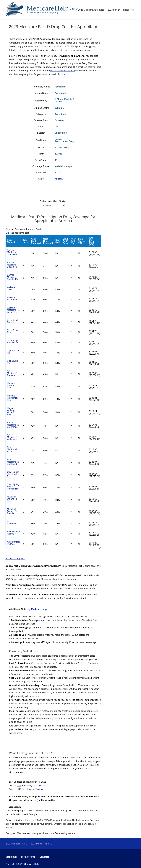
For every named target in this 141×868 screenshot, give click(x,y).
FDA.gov (39, 789)
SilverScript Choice (13, 321)
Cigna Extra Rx (13, 362)
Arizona (59, 179)
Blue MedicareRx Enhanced (13, 462)
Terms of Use (28, 857)
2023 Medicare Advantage (91, 10)
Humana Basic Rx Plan (11, 385)
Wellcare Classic (11, 288)
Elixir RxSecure (12, 523)
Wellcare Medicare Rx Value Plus (13, 310)
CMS (19, 785)
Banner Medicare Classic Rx (12, 265)
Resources (128, 10)
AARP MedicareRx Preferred (13, 373)
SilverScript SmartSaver (13, 342)
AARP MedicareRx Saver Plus (13, 425)
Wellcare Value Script (13, 299)
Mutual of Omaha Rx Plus (12, 499)
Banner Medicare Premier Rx (12, 277)
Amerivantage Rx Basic (14, 533)
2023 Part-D (114, 10)
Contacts (44, 857)
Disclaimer (11, 857)
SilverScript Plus (13, 331)
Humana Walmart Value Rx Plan (11, 411)
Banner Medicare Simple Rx (12, 252)
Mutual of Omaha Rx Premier (12, 511)
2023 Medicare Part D (42, 844)
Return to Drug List (15, 559)
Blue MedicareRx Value (13, 449)
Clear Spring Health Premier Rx (13, 487)
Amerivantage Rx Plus (14, 543)
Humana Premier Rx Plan (12, 398)
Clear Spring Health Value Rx (13, 474)
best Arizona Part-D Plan (63, 71)
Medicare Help (39, 609)
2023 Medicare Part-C (16, 844)
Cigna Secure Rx (14, 352)
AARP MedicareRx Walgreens (13, 437)
